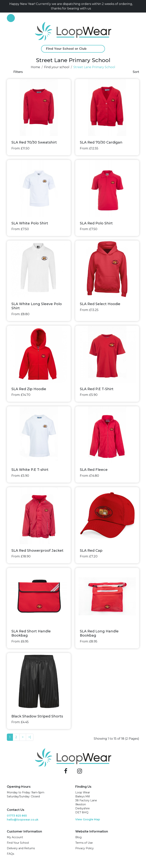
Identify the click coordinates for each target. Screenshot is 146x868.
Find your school (57, 67)
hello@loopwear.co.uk (23, 820)
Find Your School (18, 843)
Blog (78, 837)
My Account (15, 837)
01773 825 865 (17, 816)
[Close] (138, 6)
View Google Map (88, 819)
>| (30, 737)
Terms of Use (84, 843)
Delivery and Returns (21, 848)
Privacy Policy (85, 848)
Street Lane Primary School (94, 67)
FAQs (10, 854)
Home (35, 67)
